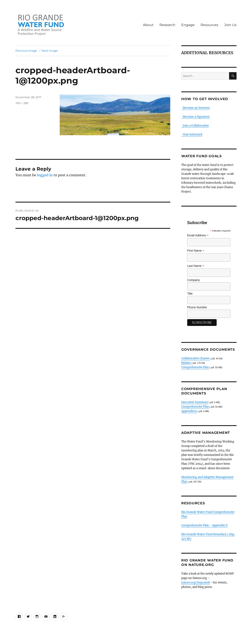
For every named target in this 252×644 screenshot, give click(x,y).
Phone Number (197, 307)
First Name (196, 251)
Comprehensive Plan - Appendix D (204, 525)
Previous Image (26, 51)
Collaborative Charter (195, 358)
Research (167, 25)
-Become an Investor (196, 108)
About (148, 25)
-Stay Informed (192, 134)
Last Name (196, 266)
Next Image (50, 51)
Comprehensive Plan (195, 367)
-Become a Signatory (195, 117)
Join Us (230, 25)
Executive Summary (195, 402)
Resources (209, 25)
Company (194, 280)
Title (190, 294)
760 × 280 (22, 103)
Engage (188, 25)
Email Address (198, 235)
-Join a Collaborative (195, 126)
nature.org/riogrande (196, 583)
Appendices (189, 411)
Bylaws (186, 363)
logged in (45, 175)
